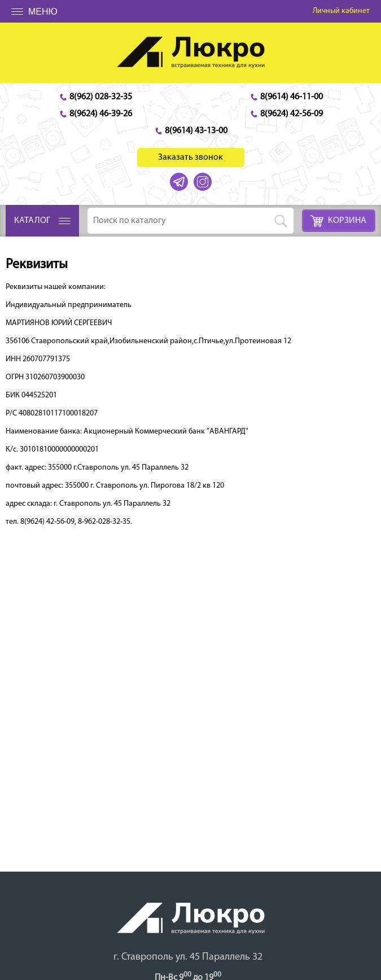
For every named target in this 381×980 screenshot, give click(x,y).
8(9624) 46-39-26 (101, 114)
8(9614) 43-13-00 (196, 131)
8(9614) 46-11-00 (292, 97)
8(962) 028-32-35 (101, 97)
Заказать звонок (190, 158)
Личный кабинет (341, 11)
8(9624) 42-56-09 (292, 114)
